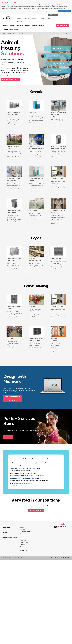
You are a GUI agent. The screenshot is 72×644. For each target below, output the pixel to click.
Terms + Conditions (24, 551)
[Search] (67, 18)
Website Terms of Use (25, 538)
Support (50, 18)
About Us (19, 22)
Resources (42, 25)
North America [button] (63, 15)
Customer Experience (25, 532)
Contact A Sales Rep (35, 510)
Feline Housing (57, 63)
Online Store (35, 18)
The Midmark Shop (24, 536)
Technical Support (24, 547)
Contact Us (26, 18)
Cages (57, 56)
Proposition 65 (23, 545)
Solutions (19, 18)
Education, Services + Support (11, 30)
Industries (6, 25)
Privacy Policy (23, 540)
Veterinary (9, 33)
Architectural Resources (12, 401)
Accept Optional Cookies (64, 11)
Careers (22, 527)
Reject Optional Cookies (51, 11)
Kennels (57, 49)
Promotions (34, 25)
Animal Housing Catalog (10, 79)
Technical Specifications (12, 397)
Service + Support (24, 542)
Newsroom (23, 534)
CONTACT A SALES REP (62, 25)
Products (43, 18)
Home (5, 33)
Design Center (20, 25)
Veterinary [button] (53, 15)
